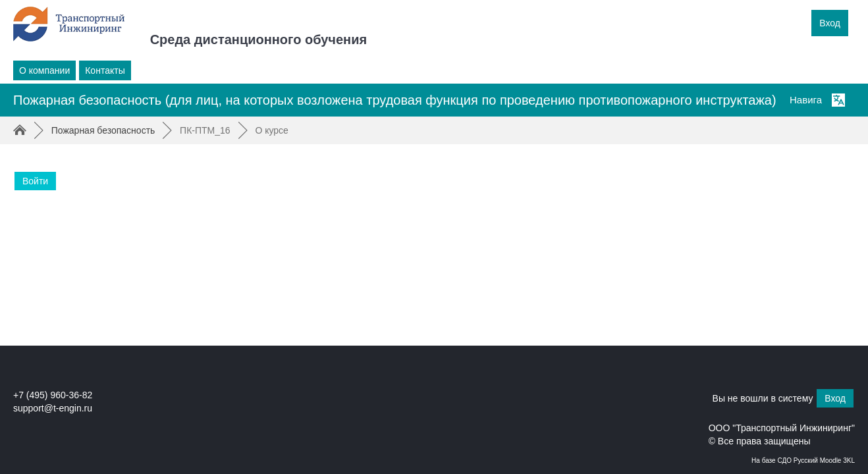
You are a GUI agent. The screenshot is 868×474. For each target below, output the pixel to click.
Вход (830, 23)
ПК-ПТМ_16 (205, 130)
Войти (35, 181)
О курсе (271, 130)
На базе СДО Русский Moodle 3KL (803, 461)
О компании (44, 70)
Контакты (105, 70)
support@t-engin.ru (53, 408)
